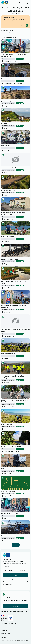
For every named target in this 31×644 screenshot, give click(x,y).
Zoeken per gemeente (8, 30)
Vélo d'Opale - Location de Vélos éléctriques (13, 377)
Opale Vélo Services (8, 190)
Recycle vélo (6, 146)
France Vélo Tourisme (22, 641)
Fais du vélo (5, 536)
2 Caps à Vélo (6, 101)
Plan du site (4, 630)
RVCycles (5, 469)
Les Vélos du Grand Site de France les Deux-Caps (14, 306)
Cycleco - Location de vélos (11, 168)
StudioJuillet (11, 641)
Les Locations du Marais (10, 259)
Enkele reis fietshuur (10, 37)
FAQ (4, 588)
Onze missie (16, 580)
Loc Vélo (4, 123)
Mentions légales (6, 634)
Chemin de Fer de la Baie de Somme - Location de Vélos (14, 214)
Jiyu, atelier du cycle (8, 491)
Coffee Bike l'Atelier (8, 237)
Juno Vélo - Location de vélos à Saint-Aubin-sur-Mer (14, 56)
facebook (23, 570)
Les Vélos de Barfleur (9, 354)
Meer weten (16, 606)
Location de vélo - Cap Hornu (11, 447)
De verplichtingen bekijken (12, 25)
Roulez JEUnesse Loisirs (9, 514)
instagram (10, 570)
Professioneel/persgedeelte (9, 623)
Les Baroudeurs (7, 424)
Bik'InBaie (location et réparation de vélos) (14, 282)
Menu (24, 3)
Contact (16, 575)
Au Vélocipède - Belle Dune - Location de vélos (15, 330)
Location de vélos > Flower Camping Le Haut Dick (15, 401)
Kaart (17, 545)
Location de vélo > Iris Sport (11, 79)
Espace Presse (7, 584)
